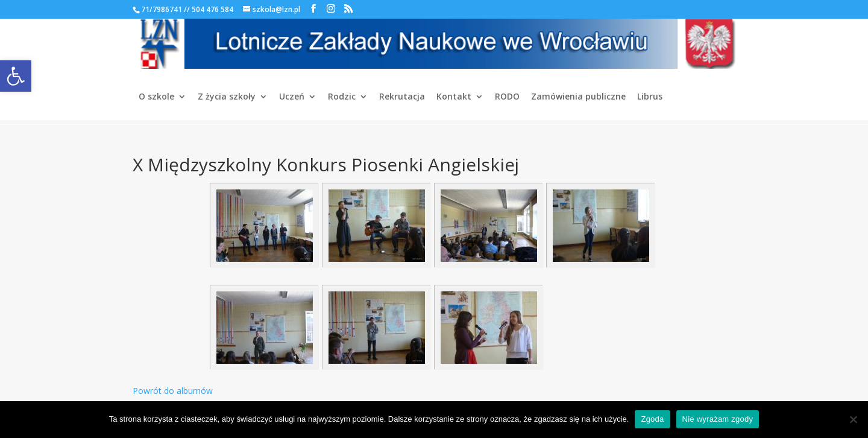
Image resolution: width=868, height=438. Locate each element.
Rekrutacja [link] (402, 97)
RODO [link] (507, 97)
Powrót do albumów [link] (173, 391)
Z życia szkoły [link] (227, 97)
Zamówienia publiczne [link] (578, 97)
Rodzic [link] (342, 97)
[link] (16, 76)
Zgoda (652, 419)
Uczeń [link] (292, 97)
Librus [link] (650, 97)
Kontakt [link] (454, 97)
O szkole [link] (156, 97)
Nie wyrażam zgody (718, 419)
